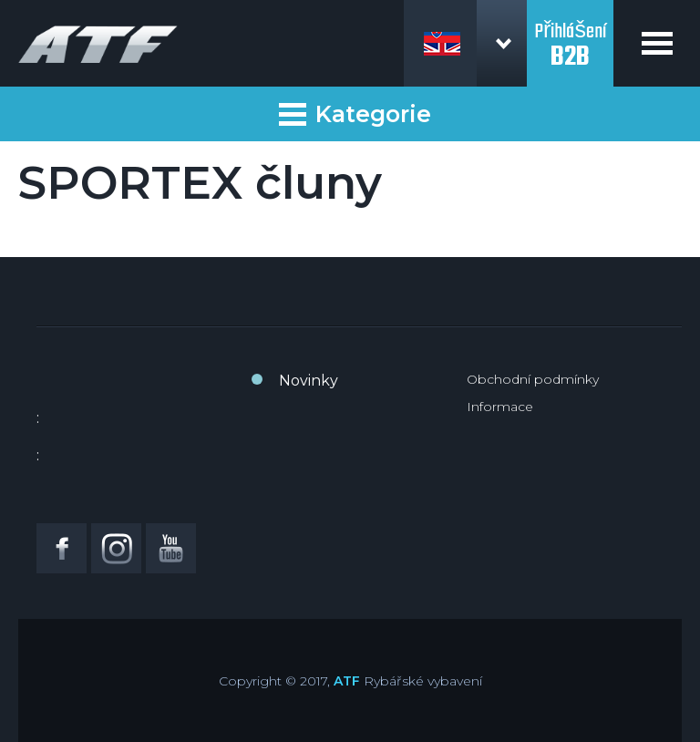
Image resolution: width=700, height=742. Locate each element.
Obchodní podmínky (533, 379)
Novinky (309, 381)
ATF (347, 681)
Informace (500, 407)
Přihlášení (570, 35)
